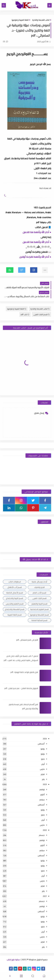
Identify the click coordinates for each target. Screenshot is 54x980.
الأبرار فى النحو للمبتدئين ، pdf (27, 640)
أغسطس (41, 744)
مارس (42, 769)
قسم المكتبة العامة (39, 620)
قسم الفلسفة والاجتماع (15, 609)
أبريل (43, 764)
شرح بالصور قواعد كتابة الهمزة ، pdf (24, 672)
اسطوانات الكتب (15, 582)
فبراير (43, 774)
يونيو (43, 754)
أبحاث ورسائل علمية (39, 582)
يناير (43, 779)
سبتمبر (42, 800)
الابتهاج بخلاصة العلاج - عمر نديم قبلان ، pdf (21, 688)
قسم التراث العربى (41, 314)
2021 (45, 896)
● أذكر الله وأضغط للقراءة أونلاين (35, 257)
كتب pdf (25, 314)
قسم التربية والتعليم (39, 604)
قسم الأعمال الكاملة (15, 593)
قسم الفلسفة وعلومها (39, 615)
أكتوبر (42, 794)
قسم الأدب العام (39, 593)
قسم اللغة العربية (15, 615)
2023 (45, 784)
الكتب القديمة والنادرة (41, 20)
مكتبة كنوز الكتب (13, 960)
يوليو (43, 749)
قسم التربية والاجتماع (15, 598)
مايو (43, 759)
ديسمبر (42, 835)
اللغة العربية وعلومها (20, 20)
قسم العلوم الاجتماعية (39, 609)
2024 (45, 739)
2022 (45, 830)
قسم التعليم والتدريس (15, 604)
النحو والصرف (39, 587)
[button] (34, 270)
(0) (5, 41)
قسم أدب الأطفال (15, 587)
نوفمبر (42, 789)
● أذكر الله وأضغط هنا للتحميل (37, 232)
